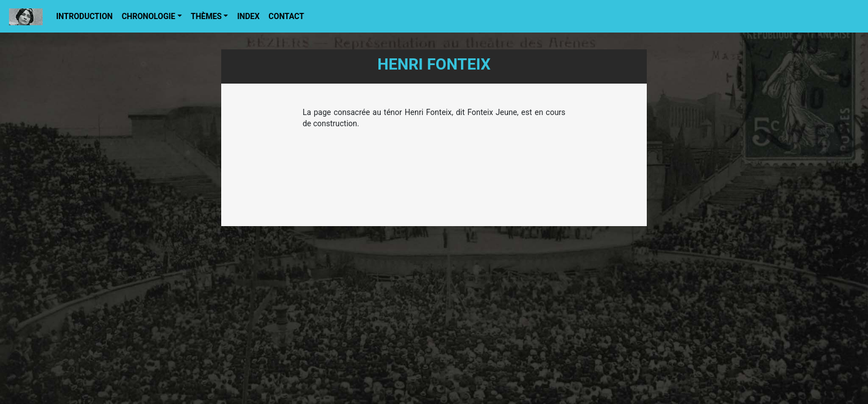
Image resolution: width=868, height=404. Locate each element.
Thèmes (206, 16)
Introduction (84, 16)
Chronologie (149, 16)
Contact (286, 16)
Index (248, 16)
